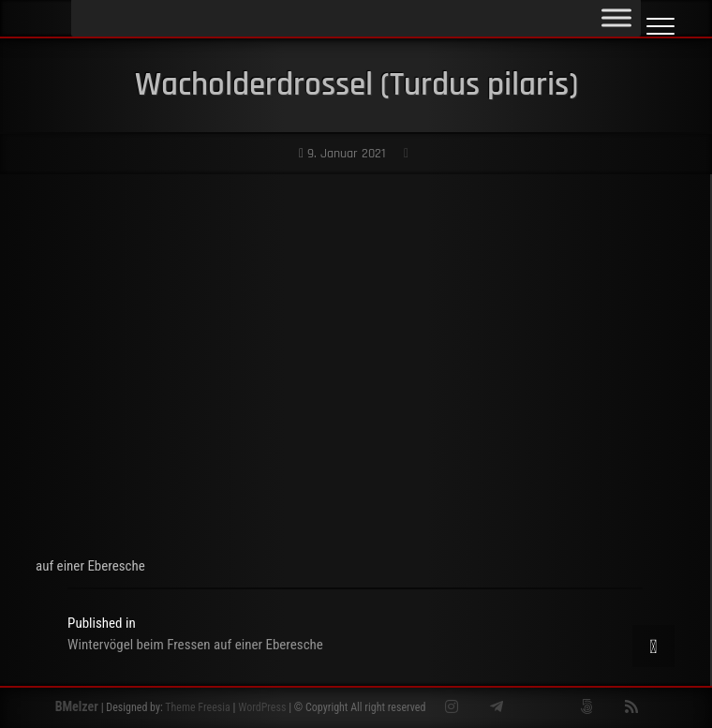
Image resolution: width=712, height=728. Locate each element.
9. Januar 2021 (342, 154)
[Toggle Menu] (616, 17)
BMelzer (77, 706)
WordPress (262, 707)
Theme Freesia (197, 707)
